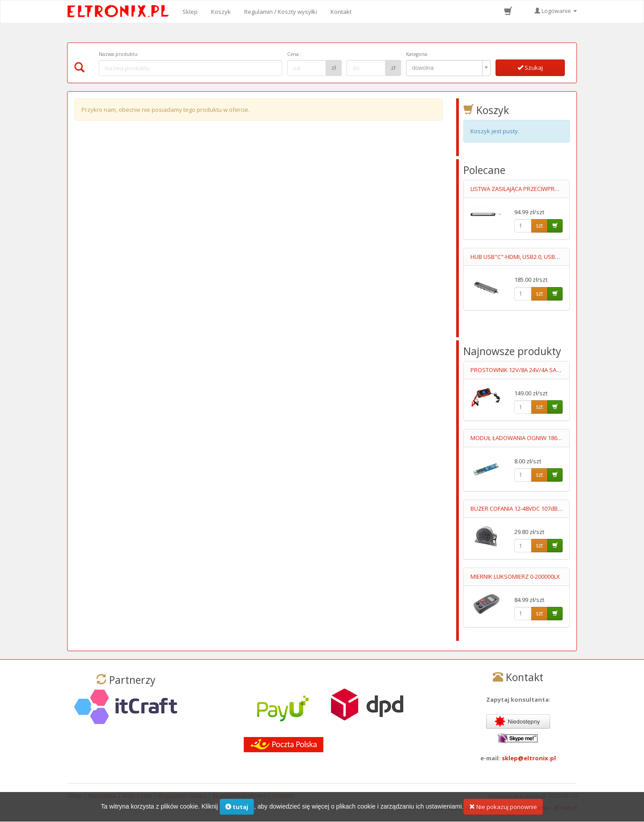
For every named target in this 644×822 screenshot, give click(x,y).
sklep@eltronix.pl (529, 758)
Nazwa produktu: (119, 54)
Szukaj (530, 68)
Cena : (294, 54)
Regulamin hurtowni (239, 796)
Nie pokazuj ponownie (503, 813)
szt (539, 226)
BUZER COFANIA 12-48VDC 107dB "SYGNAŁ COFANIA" (541, 508)
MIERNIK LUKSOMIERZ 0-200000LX (515, 576)
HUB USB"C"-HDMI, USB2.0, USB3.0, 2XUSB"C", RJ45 (538, 257)
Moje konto (137, 796)
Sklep (190, 12)
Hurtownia (102, 796)
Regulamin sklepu (182, 796)
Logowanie (556, 11)
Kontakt (341, 12)
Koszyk (221, 12)
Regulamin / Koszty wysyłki (281, 12)
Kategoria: (417, 54)
